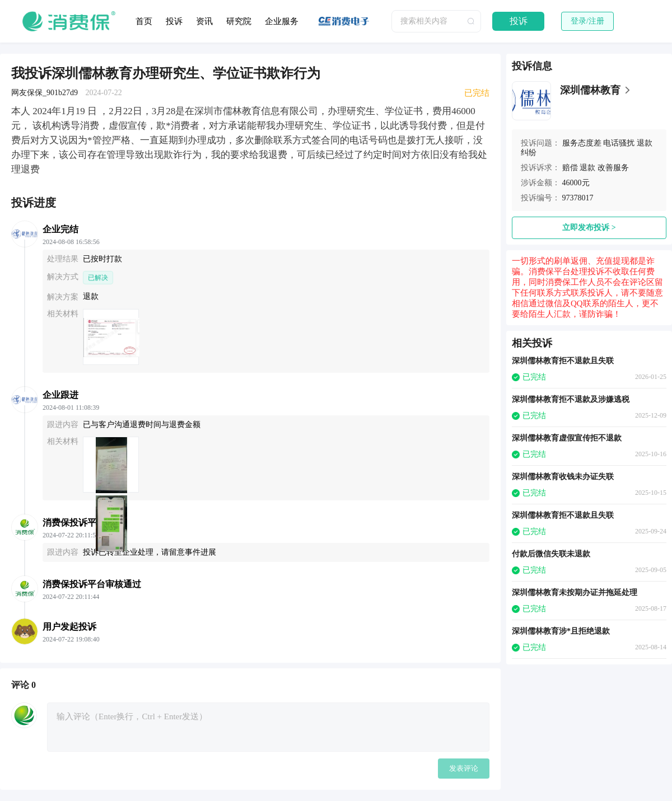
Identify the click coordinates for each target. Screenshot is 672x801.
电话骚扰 (619, 143)
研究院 (239, 21)
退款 (587, 168)
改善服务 (613, 168)
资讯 (204, 21)
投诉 (174, 21)
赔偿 (570, 168)
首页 (144, 21)
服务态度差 (582, 143)
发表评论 (464, 768)
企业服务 (282, 21)
